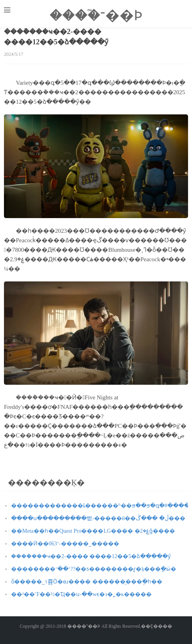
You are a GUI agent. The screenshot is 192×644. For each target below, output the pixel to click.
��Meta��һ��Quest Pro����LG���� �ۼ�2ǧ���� (93, 531)
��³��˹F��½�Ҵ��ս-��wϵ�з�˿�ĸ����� (81, 594)
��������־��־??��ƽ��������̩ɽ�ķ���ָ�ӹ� (94, 569)
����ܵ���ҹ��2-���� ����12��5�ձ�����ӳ (91, 556)
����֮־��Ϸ (96, 15)
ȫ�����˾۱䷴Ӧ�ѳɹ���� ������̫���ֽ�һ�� (87, 582)
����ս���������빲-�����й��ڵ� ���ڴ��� (98, 518)
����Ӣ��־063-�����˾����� (65, 544)
